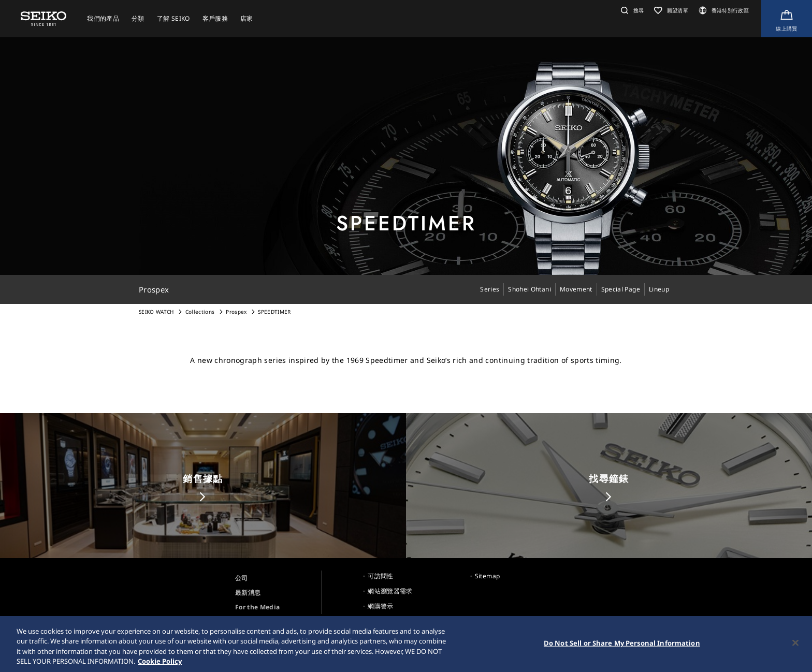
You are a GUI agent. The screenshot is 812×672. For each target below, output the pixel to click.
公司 (242, 578)
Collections (200, 312)
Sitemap (487, 576)
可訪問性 (380, 576)
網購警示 (380, 606)
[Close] (795, 645)
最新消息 (248, 593)
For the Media (258, 607)
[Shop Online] (787, 19)
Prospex (236, 312)
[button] (631, 10)
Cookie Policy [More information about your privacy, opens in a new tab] (160, 663)
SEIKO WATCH (156, 312)
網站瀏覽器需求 (390, 591)
